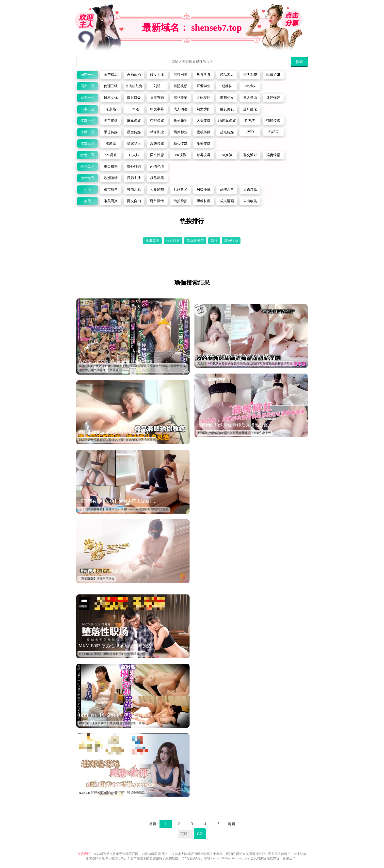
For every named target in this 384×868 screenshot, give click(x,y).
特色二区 (87, 167)
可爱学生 (204, 86)
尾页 (232, 824)
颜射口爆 (134, 98)
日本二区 (87, 109)
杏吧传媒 (157, 121)
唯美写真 (111, 201)
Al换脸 (227, 155)
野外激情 (157, 201)
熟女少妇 (204, 109)
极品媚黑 (157, 178)
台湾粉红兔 (134, 86)
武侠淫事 (227, 189)
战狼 (214, 240)
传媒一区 (87, 121)
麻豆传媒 (134, 121)
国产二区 (87, 86)
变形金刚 (152, 240)
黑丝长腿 (204, 201)
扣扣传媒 (273, 121)
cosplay (250, 86)
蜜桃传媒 (204, 132)
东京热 (111, 109)
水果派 (111, 143)
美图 (87, 201)
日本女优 (111, 98)
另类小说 (204, 189)
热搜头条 (204, 75)
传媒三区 (87, 143)
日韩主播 (134, 178)
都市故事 (111, 189)
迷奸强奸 (273, 98)
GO (200, 834)
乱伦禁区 (180, 189)
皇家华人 (134, 143)
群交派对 (250, 155)
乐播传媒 (204, 143)
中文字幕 (157, 109)
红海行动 (231, 240)
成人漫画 (227, 201)
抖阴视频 (180, 86)
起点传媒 (227, 132)
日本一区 (87, 98)
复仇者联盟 (195, 240)
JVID (250, 132)
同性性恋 (157, 155)
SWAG (273, 132)
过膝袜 (227, 86)
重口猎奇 (111, 167)
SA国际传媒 (227, 121)
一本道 (134, 109)
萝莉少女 (227, 98)
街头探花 (250, 75)
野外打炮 (134, 167)
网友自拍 (134, 201)
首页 (153, 824)
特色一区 (87, 155)
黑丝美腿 (180, 98)
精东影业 (157, 132)
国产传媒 (111, 121)
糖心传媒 (180, 143)
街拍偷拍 (180, 201)
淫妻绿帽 (273, 155)
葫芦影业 (180, 132)
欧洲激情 (111, 178)
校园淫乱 (134, 189)
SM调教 (111, 155)
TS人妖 (134, 155)
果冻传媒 (111, 132)
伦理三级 (111, 86)
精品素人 (227, 75)
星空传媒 (134, 132)
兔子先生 (180, 121)
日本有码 (157, 98)
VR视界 (180, 155)
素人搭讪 (250, 98)
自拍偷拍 (134, 75)
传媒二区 (87, 132)
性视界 (250, 121)
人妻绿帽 (157, 189)
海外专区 (87, 178)
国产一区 (87, 75)
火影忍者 (173, 240)
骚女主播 (157, 75)
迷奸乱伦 (250, 109)
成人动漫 (180, 109)
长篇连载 (250, 189)
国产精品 (111, 75)
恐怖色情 (157, 167)
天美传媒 (204, 121)
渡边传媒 (157, 143)
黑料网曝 (180, 75)
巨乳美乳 (227, 109)
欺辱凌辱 (204, 155)
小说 (87, 189)
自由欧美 (250, 201)
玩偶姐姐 (273, 75)
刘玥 (157, 86)
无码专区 (204, 98)
